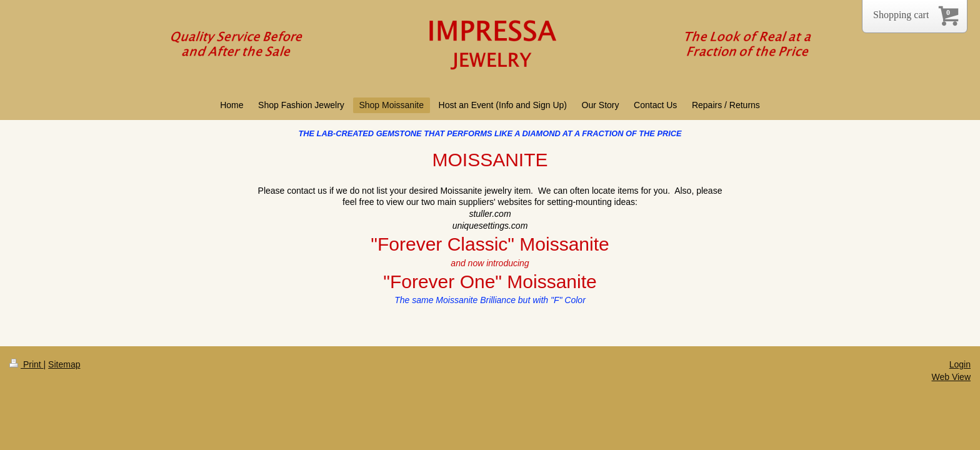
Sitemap (64, 364)
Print (27, 364)
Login (960, 364)
